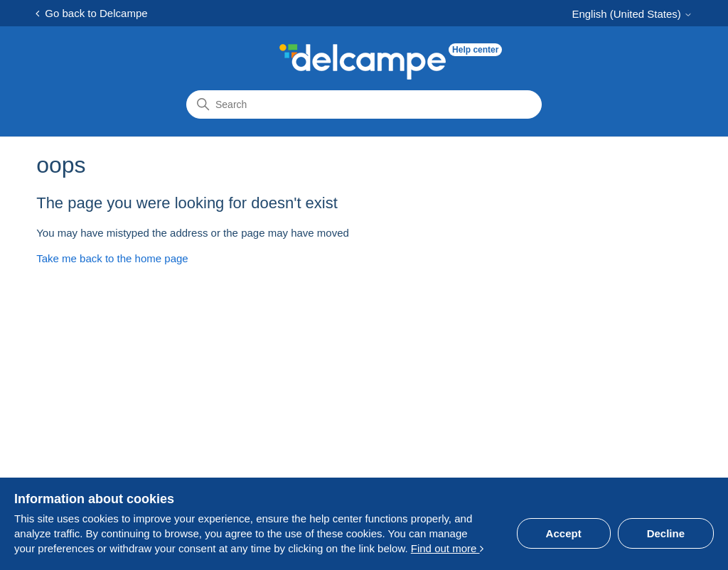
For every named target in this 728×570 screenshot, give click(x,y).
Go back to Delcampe (92, 13)
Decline (666, 533)
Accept (564, 533)
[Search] (364, 104)
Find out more (447, 548)
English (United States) (632, 14)
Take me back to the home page (112, 258)
